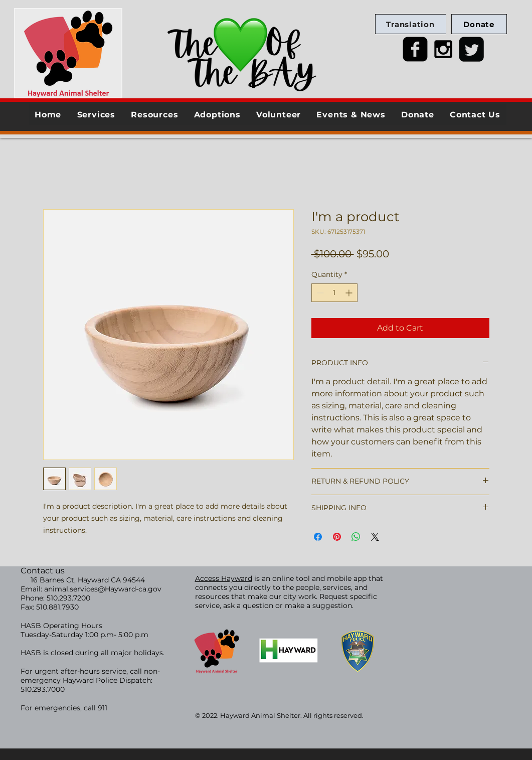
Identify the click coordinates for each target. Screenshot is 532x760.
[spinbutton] (334, 293)
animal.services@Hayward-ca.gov (103, 589)
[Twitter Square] (471, 49)
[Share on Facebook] (318, 537)
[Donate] (479, 24)
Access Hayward (224, 578)
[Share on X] (375, 537)
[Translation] (411, 24)
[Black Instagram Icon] (443, 49)
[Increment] (350, 293)
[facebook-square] (415, 49)
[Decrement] (319, 293)
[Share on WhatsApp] (356, 537)
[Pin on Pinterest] (337, 537)
